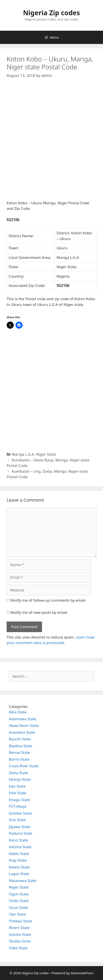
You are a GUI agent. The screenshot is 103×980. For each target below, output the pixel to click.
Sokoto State (20, 934)
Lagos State (19, 874)
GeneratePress (82, 973)
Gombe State (20, 813)
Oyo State (17, 914)
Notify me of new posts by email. (39, 612)
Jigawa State (20, 827)
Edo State (17, 786)
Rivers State (19, 928)
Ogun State (19, 894)
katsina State (20, 847)
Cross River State (24, 766)
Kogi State (18, 860)
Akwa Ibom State (24, 725)
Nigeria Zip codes (51, 13)
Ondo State (19, 901)
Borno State (19, 759)
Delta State (18, 773)
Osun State (19, 907)
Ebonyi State (20, 779)
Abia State (18, 712)
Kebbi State (19, 854)
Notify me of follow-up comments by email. (48, 600)
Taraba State (20, 941)
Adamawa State (23, 719)
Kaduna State (21, 833)
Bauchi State (20, 739)
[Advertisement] (51, 143)
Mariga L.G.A (23, 454)
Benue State (19, 752)
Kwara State (19, 867)
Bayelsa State (21, 746)
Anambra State (22, 732)
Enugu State (20, 800)
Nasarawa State (23, 880)
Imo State (17, 820)
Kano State (18, 840)
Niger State (46, 454)
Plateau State (20, 921)
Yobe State (18, 948)
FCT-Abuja (18, 806)
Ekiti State (18, 793)
